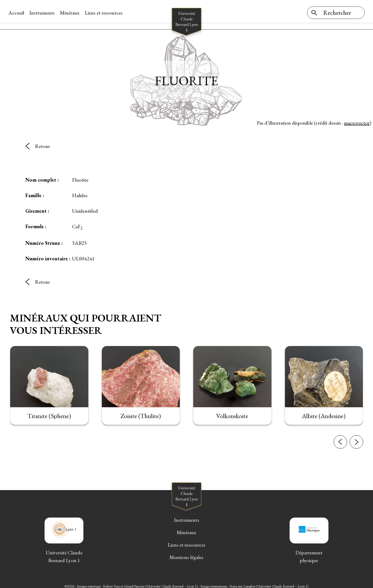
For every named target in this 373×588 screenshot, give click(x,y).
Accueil (18, 13)
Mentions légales (186, 554)
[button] (340, 438)
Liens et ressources (105, 13)
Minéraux (71, 13)
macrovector (357, 119)
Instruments (44, 13)
